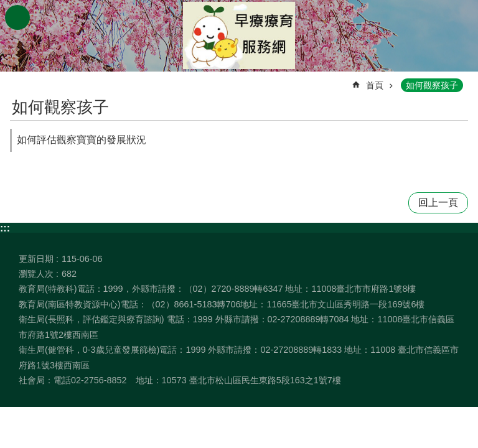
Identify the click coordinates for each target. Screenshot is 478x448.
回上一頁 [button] (438, 203)
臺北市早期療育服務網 (239, 36)
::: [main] (18, 80)
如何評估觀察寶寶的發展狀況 (82, 140)
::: (5, 228)
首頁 (375, 85)
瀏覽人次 (36, 274)
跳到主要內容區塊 (7, 7)
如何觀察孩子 (432, 85)
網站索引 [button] (17, 17)
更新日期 (36, 259)
